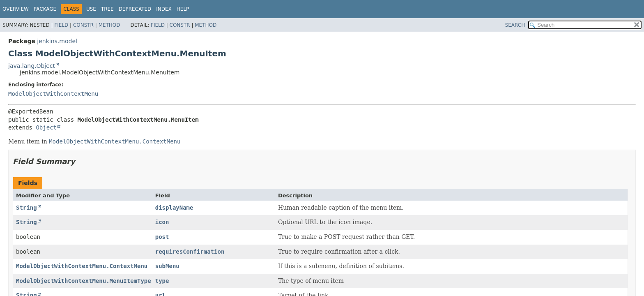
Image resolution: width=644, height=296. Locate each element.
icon (162, 222)
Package (45, 9)
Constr (83, 25)
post (162, 237)
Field (61, 25)
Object (46, 127)
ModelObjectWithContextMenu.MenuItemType (84, 281)
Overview (16, 9)
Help (183, 9)
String (26, 208)
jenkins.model (57, 41)
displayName (174, 208)
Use (91, 9)
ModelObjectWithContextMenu (53, 94)
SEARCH (515, 25)
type (162, 281)
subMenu (167, 266)
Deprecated (135, 9)
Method (109, 25)
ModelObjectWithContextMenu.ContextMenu (82, 266)
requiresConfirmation (190, 252)
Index (164, 9)
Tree (107, 9)
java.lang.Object (32, 66)
